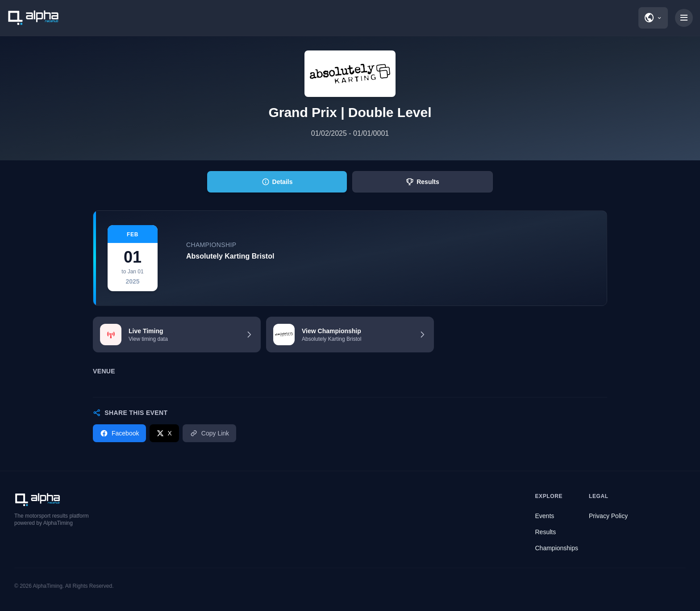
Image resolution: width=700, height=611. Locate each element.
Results (546, 532)
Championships (557, 548)
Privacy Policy (608, 516)
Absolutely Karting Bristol (230, 256)
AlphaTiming (48, 586)
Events (545, 516)
